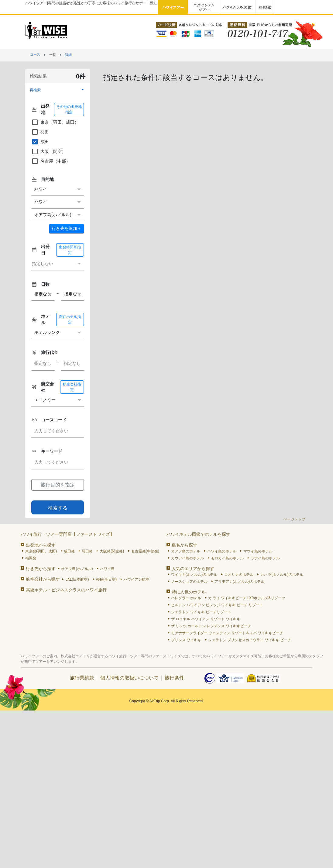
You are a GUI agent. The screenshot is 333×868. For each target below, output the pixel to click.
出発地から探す (41, 545)
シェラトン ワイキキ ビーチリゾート (201, 612)
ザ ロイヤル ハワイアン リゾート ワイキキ (206, 619)
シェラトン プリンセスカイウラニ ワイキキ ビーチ (250, 640)
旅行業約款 (82, 678)
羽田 (40, 132)
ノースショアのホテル (189, 582)
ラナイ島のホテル (265, 558)
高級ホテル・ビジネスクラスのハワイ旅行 (66, 590)
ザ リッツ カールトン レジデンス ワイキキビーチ (211, 626)
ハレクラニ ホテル (186, 598)
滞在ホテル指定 (70, 320)
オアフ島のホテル (186, 551)
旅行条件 (174, 678)
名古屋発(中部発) (145, 551)
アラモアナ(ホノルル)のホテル (239, 582)
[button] (58, 90)
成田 (40, 142)
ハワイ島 (107, 569)
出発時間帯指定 (70, 250)
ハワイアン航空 (136, 579)
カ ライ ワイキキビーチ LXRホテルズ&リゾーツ (247, 598)
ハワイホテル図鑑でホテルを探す (198, 534)
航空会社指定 (72, 387)
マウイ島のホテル (258, 551)
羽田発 (87, 551)
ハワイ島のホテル (222, 551)
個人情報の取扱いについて (129, 678)
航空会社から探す (43, 579)
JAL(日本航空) (77, 579)
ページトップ (294, 519)
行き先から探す (41, 569)
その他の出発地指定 (69, 109)
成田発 (69, 551)
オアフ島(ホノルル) (77, 569)
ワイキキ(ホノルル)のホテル (194, 575)
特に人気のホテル (189, 592)
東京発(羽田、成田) (41, 551)
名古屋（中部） (51, 161)
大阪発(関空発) (112, 551)
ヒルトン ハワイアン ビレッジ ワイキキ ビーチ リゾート (217, 605)
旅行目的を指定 (58, 485)
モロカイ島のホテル (227, 558)
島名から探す (184, 545)
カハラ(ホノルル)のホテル (282, 575)
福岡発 (31, 558)
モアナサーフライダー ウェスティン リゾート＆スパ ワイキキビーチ (227, 633)
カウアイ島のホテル (187, 558)
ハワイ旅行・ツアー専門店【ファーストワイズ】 (67, 534)
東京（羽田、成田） (55, 122)
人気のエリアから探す (193, 569)
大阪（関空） (49, 151)
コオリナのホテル (239, 575)
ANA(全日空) (106, 579)
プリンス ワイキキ (186, 640)
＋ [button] (67, 228)
